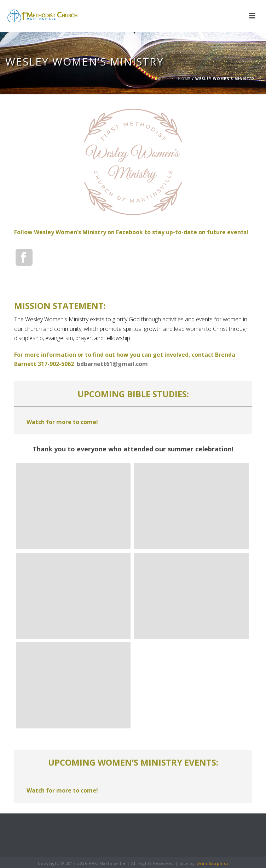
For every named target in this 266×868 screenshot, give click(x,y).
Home (184, 79)
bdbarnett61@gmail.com (112, 364)
